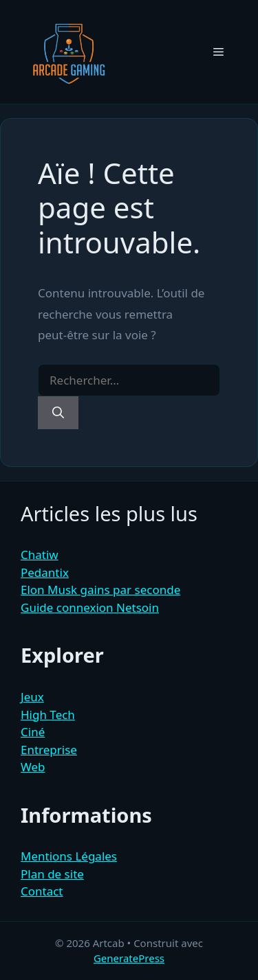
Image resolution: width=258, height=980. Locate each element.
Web (33, 767)
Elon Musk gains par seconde (100, 590)
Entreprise (49, 750)
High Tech (48, 715)
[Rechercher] (58, 413)
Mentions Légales (69, 856)
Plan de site (52, 874)
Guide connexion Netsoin (90, 607)
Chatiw (40, 555)
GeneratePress (129, 958)
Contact (42, 891)
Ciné (33, 732)
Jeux (32, 697)
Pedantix (45, 572)
